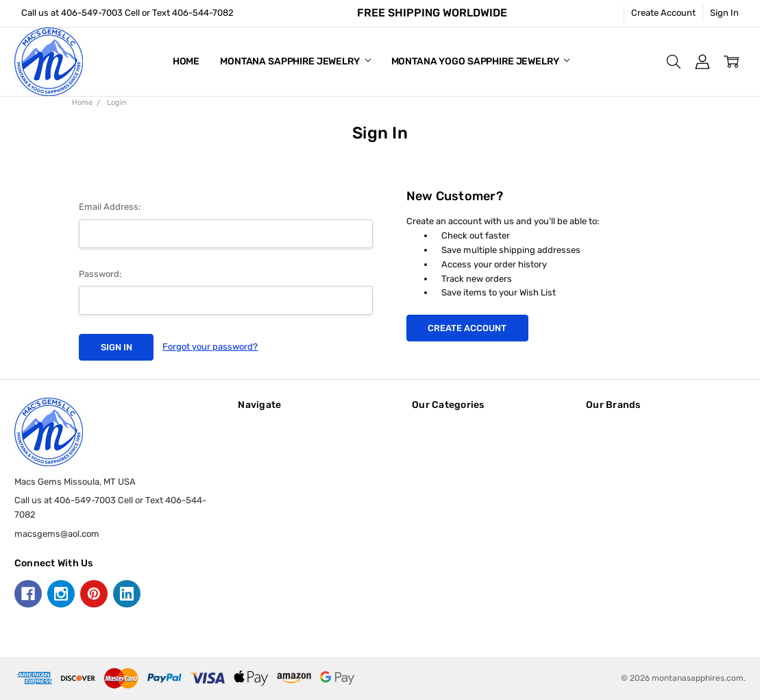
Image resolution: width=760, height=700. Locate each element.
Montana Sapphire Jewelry (295, 61)
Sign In (724, 13)
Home (186, 61)
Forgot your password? (210, 347)
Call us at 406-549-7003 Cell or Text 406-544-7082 (127, 13)
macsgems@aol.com (57, 534)
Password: (100, 274)
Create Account (663, 13)
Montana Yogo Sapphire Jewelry (481, 61)
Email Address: (110, 207)
